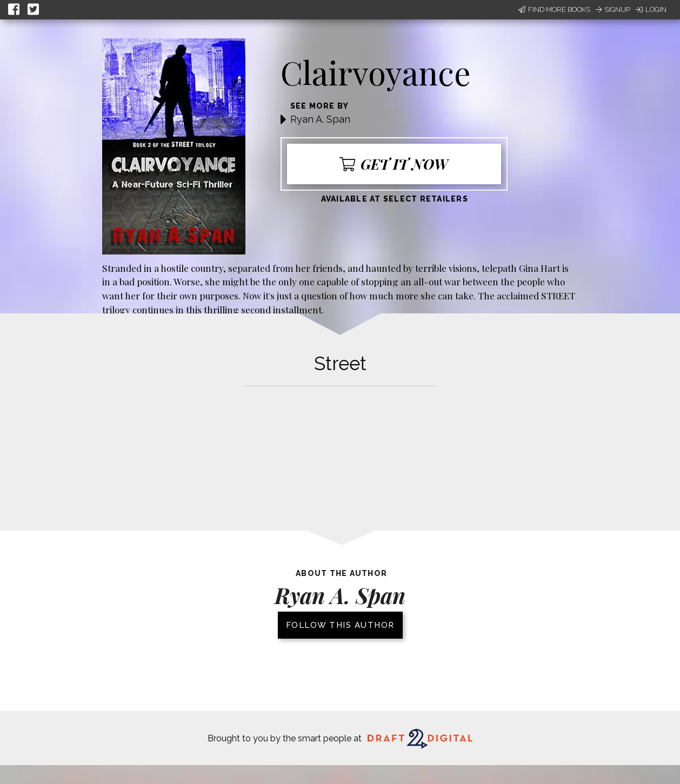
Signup (613, 9)
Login (651, 9)
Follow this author (340, 625)
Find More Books (554, 9)
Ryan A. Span (320, 119)
